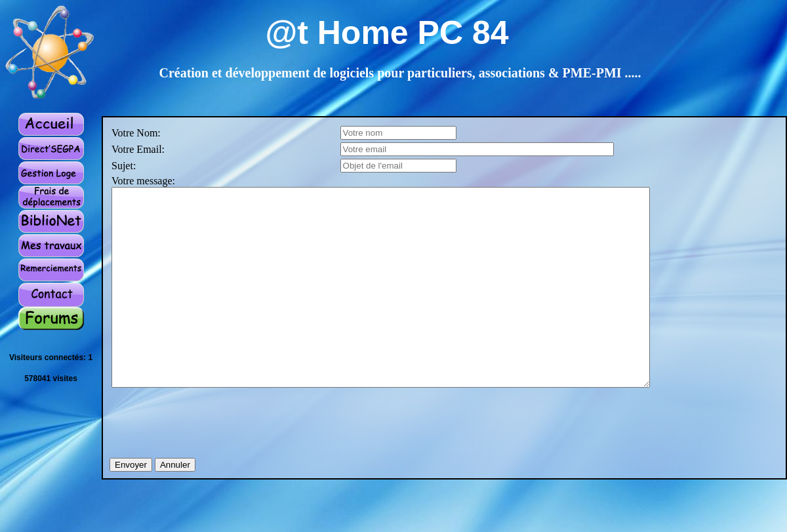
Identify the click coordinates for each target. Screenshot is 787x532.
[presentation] (211, 458)
